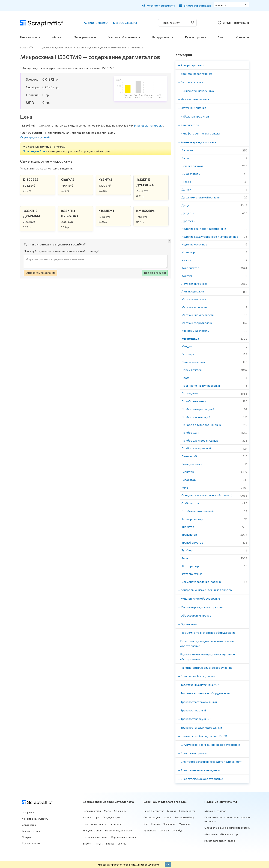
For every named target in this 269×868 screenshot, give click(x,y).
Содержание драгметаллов (55, 47)
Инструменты (161, 37)
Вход (226, 23)
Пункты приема (195, 37)
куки (158, 864)
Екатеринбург (187, 811)
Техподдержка (31, 831)
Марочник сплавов (215, 811)
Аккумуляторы (111, 817)
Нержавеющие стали (95, 837)
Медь (107, 811)
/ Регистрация (239, 23)
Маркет (57, 37)
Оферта (27, 837)
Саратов (164, 830)
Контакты (242, 37)
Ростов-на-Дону (185, 817)
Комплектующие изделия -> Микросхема (102, 47)
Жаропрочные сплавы (123, 837)
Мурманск (185, 824)
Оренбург (178, 830)
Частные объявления (123, 37)
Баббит (87, 844)
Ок (168, 864)
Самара (156, 824)
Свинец (122, 844)
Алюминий (120, 811)
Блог (221, 37)
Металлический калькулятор (221, 834)
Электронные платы (95, 824)
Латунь (99, 844)
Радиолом (116, 824)
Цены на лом (29, 37)
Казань (168, 817)
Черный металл (92, 811)
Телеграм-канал (86, 37)
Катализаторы (91, 817)
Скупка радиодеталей (35, 137)
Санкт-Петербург (154, 811)
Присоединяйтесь (35, 151)
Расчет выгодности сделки (220, 841)
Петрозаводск (152, 817)
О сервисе (28, 812)
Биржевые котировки (149, 125)
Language (222, 5)
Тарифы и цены (31, 843)
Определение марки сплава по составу (227, 828)
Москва (172, 811)
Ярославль (150, 830)
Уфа (146, 824)
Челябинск (169, 824)
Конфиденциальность (35, 819)
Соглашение (29, 825)
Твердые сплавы (92, 830)
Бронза (110, 844)
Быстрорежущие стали (119, 830)
